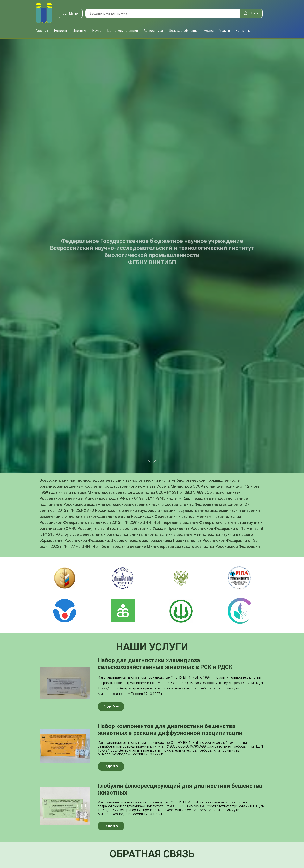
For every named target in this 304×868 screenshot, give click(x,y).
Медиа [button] (209, 31)
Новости (61, 31)
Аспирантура (153, 31)
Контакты (243, 31)
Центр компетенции (123, 31)
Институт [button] (80, 31)
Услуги (225, 31)
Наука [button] (97, 31)
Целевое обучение (183, 31)
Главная (42, 31)
